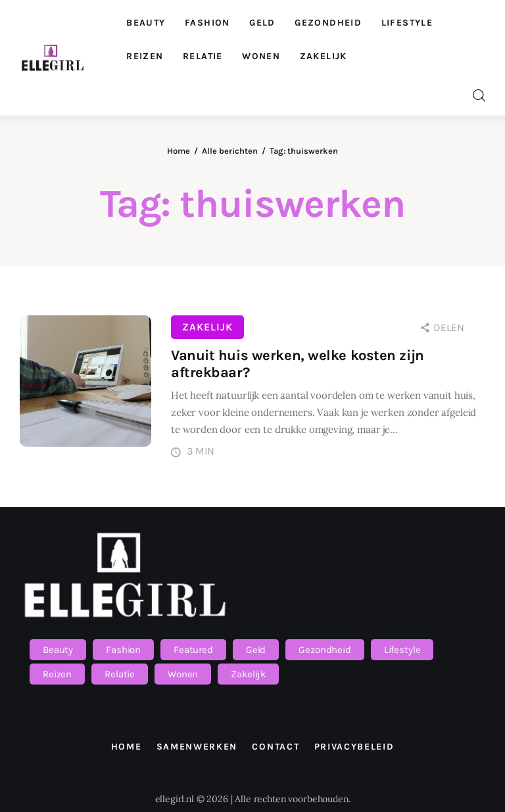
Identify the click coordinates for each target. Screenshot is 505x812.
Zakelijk (207, 327)
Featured (193, 650)
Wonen (183, 674)
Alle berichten (230, 151)
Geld (256, 650)
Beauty (58, 650)
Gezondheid (325, 650)
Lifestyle (402, 650)
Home (179, 151)
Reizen (57, 674)
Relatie (120, 674)
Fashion (123, 650)
